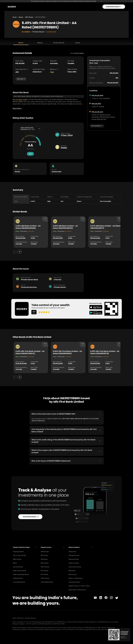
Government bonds (75, 566)
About (21, 43)
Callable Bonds (18, 578)
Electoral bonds (74, 559)
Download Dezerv (114, 7)
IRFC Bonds (45, 570)
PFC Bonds (44, 574)
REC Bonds (44, 555)
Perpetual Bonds (18, 551)
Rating (40, 43)
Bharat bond (73, 574)
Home (15, 17)
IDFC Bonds (29, 17)
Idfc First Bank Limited (20, 100)
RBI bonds (72, 570)
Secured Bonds (18, 566)
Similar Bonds (59, 43)
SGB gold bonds (74, 555)
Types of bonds (74, 563)
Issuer (78, 43)
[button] (25, 547)
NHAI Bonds (45, 551)
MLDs (15, 563)
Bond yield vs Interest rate (77, 589)
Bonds (21, 17)
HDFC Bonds (45, 566)
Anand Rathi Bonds (47, 582)
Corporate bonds (74, 582)
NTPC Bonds (45, 578)
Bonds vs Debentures (76, 578)
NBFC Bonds (17, 559)
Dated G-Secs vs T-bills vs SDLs (79, 586)
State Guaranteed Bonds (21, 574)
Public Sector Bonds (20, 570)
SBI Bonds (44, 559)
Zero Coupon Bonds (20, 555)
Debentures (72, 551)
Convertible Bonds (19, 582)
